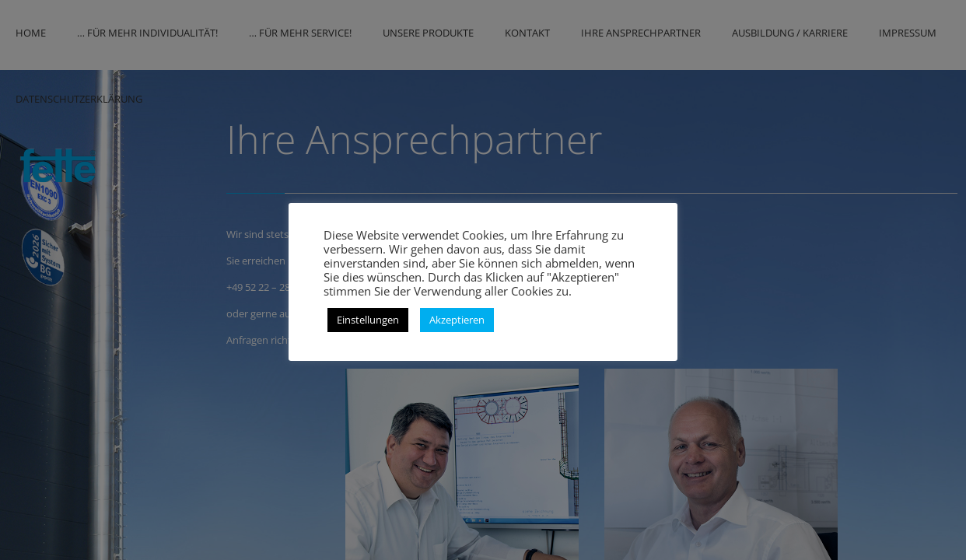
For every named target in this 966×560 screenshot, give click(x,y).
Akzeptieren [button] (457, 320)
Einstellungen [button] (368, 320)
